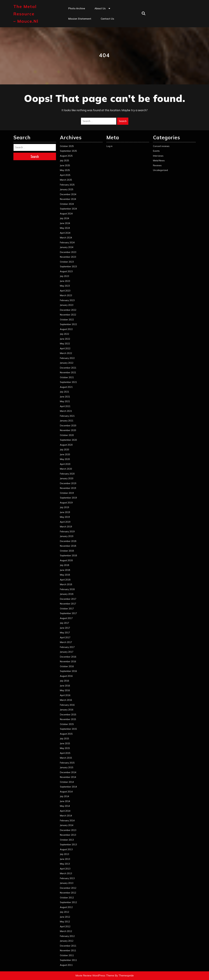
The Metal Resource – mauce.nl (26, 14)
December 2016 (68, 657)
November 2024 (68, 199)
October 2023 (67, 262)
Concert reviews (161, 146)
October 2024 (67, 204)
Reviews (157, 165)
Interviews (158, 156)
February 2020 (67, 474)
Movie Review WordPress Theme (95, 976)
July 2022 (64, 334)
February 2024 (67, 242)
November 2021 (68, 372)
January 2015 (67, 767)
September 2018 (68, 555)
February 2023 (67, 300)
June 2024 (65, 223)
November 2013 (68, 835)
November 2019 (68, 488)
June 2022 (65, 339)
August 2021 (66, 387)
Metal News (159, 161)
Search (123, 121)
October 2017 (67, 609)
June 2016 (65, 686)
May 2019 (65, 517)
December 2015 (68, 715)
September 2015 (68, 729)
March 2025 (66, 180)
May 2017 (65, 633)
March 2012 (66, 931)
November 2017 (68, 604)
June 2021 (65, 397)
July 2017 (64, 623)
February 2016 (67, 705)
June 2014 (65, 801)
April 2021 (65, 406)
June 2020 (65, 454)
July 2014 (64, 796)
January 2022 (67, 363)
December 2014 (68, 772)
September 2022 (68, 324)
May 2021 (65, 401)
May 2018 (65, 575)
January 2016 (67, 710)
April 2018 (65, 580)
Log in (109, 146)
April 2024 (65, 233)
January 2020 (67, 478)
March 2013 (66, 873)
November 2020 (68, 430)
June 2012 (65, 917)
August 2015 (66, 734)
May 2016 (65, 690)
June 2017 (65, 628)
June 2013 (65, 859)
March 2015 (66, 758)
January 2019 (67, 536)
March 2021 (66, 411)
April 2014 (65, 811)
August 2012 (66, 907)
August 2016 (66, 676)
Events (156, 151)
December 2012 (68, 888)
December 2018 (68, 541)
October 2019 (67, 493)
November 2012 (68, 893)
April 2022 (65, 348)
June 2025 (65, 165)
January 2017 (67, 652)
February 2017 (67, 647)
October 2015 (67, 724)
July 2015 (64, 739)
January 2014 (67, 825)
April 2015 (65, 753)
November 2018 (68, 546)
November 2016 (68, 661)
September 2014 (68, 787)
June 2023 (65, 281)
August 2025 (66, 156)
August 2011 (66, 965)
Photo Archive (77, 8)
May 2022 (65, 344)
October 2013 (67, 840)
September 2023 (68, 266)
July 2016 (64, 681)
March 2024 (66, 238)
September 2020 (68, 440)
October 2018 (67, 551)
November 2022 (68, 315)
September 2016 (68, 671)
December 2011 (68, 946)
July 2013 (64, 854)
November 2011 (68, 950)
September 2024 (68, 209)
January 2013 (67, 883)
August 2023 (66, 271)
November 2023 (68, 257)
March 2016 (66, 700)
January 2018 (67, 594)
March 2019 (66, 527)
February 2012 (67, 936)
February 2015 (67, 763)
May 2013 (65, 864)
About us (100, 8)
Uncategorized (160, 170)
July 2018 (64, 565)
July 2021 (64, 392)
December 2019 (68, 483)
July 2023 (64, 276)
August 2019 (66, 503)
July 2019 (64, 507)
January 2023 (67, 305)
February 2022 (67, 358)
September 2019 (68, 498)
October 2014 (67, 782)
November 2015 (68, 719)
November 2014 (68, 777)
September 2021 (68, 382)
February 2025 (67, 185)
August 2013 (66, 849)
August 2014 (66, 792)
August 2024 (66, 214)
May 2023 (65, 286)
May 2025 (65, 170)
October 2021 (67, 377)
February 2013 (67, 878)
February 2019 (67, 531)
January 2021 (67, 421)
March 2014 (66, 816)
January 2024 (67, 247)
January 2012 (67, 941)
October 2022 (67, 320)
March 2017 (66, 642)
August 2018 (66, 560)
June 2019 (65, 512)
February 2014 (67, 820)
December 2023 (68, 252)
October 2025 (67, 146)
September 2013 (68, 844)
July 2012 (64, 912)
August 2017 (66, 618)
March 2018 (66, 584)
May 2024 (65, 228)
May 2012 (65, 922)
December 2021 (68, 368)
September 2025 (68, 151)
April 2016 (65, 695)
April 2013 (65, 869)
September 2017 (68, 613)
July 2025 (64, 161)
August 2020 (66, 445)
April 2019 (65, 522)
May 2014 (65, 806)
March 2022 (66, 353)
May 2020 (65, 459)
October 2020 (67, 435)
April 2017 (65, 637)
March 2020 (66, 469)
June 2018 (65, 570)
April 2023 (65, 291)
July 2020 (64, 450)
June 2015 (65, 743)
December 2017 (68, 599)
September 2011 (68, 960)
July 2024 (64, 218)
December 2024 (68, 194)
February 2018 (67, 589)
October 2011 (67, 955)
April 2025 (65, 175)
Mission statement (80, 19)
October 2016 (67, 666)
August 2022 (66, 329)
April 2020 (65, 464)
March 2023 (66, 295)
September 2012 (68, 902)
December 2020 (68, 426)
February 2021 (67, 416)
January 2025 (67, 189)
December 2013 (68, 830)
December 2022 (68, 310)
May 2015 (65, 748)
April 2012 (65, 926)
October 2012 (67, 898)
